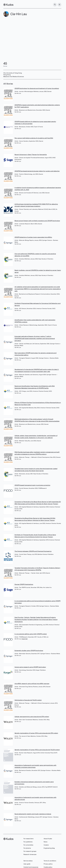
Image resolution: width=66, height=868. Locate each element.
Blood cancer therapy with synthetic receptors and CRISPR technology (37, 221)
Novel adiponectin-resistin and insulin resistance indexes (33, 814)
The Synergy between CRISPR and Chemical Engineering (33, 551)
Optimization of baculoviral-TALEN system (28, 700)
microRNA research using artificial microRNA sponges (32, 684)
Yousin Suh (24, 639)
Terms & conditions (50, 861)
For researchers (28, 839)
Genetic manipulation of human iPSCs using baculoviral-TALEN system (37, 750)
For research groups (30, 851)
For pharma (27, 848)
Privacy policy (48, 864)
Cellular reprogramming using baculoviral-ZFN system (32, 717)
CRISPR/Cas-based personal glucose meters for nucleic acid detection (37, 171)
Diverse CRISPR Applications (24, 584)
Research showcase (30, 854)
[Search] (55, 5)
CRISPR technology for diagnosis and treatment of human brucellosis (37, 88)
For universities (28, 845)
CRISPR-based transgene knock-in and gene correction (32, 485)
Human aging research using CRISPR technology (30, 667)
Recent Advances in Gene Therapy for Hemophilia (31, 155)
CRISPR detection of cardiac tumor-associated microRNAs (33, 237)
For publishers (28, 842)
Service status (28, 861)
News (45, 842)
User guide (27, 864)
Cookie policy (48, 867)
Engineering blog (49, 848)
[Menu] (59, 5)
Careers (46, 845)
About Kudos (48, 839)
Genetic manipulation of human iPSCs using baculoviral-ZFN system (36, 733)
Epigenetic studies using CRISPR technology (29, 651)
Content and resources (31, 867)
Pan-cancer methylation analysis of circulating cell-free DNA (34, 138)
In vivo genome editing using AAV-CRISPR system (31, 634)
